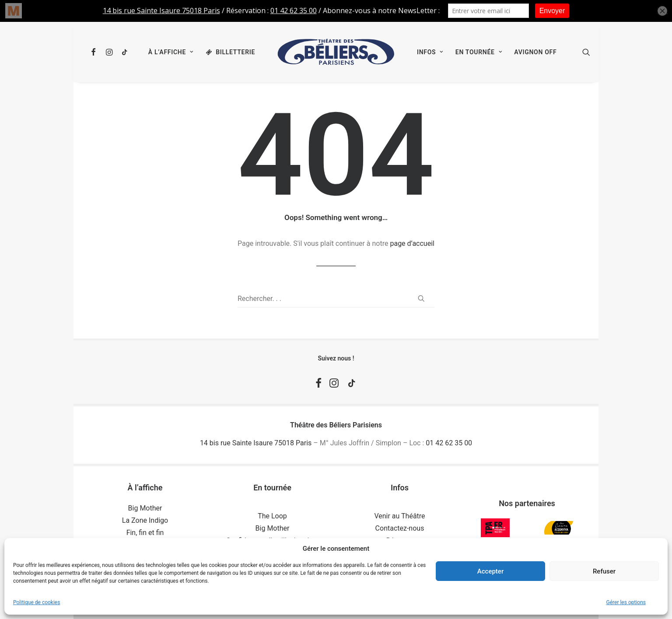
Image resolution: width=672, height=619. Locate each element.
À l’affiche (171, 52)
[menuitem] (95, 52)
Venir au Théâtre (399, 516)
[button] (95, 52)
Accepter (490, 571)
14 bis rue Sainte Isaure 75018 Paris (256, 443)
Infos (430, 52)
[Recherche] (336, 299)
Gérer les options (626, 602)
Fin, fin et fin (145, 533)
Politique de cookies (37, 602)
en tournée (479, 52)
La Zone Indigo (145, 520)
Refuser (604, 571)
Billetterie (235, 52)
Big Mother (145, 508)
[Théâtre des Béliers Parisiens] (336, 52)
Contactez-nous (400, 528)
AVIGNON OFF (535, 52)
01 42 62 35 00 (449, 443)
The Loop (272, 516)
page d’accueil (412, 243)
